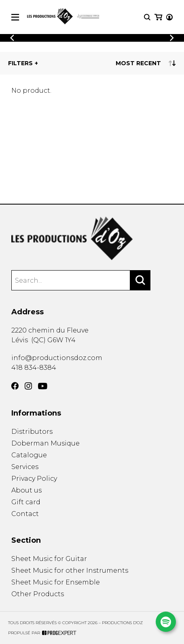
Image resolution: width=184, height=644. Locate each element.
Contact (25, 514)
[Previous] (12, 38)
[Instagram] (28, 386)
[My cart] (158, 17)
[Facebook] (15, 386)
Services (25, 467)
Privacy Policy (34, 479)
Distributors (32, 432)
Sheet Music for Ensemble (56, 582)
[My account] (169, 17)
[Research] (147, 17)
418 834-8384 (34, 368)
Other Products (38, 594)
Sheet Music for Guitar (49, 559)
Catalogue (29, 455)
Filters (20, 63)
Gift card (26, 502)
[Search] (140, 280)
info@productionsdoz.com (57, 358)
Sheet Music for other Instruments (70, 570)
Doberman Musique (45, 443)
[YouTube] (43, 386)
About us (26, 490)
